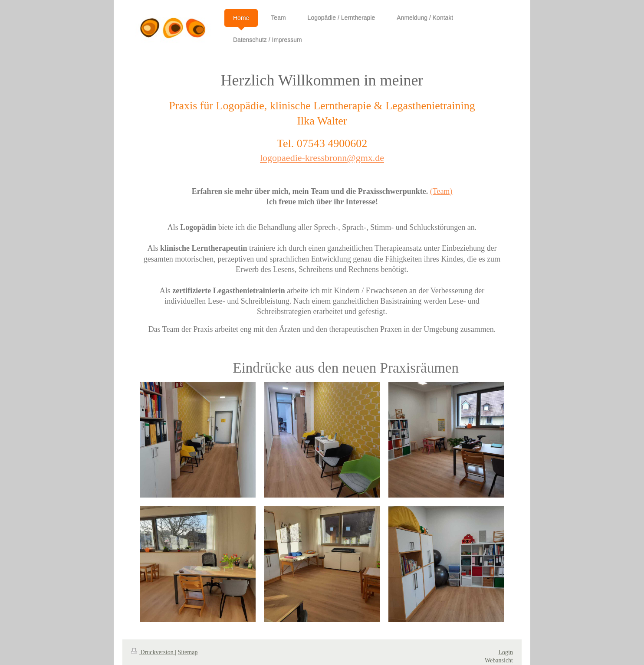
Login (506, 652)
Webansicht (499, 660)
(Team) (441, 191)
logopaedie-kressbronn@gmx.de (322, 158)
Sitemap (188, 652)
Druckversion (153, 652)
